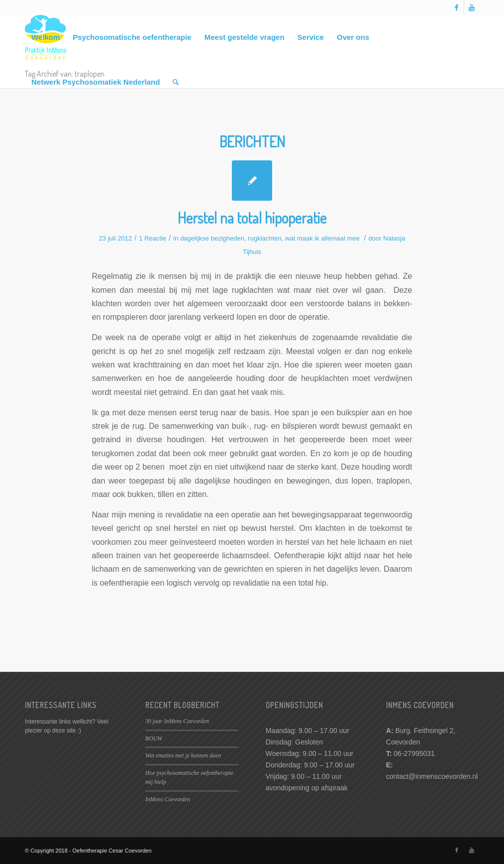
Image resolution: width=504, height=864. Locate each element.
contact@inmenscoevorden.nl (432, 776)
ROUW (154, 739)
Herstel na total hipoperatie (252, 218)
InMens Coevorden (168, 799)
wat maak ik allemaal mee (322, 238)
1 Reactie (152, 238)
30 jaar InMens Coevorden (177, 721)
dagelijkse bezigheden (212, 238)
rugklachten (264, 238)
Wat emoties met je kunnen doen (183, 755)
